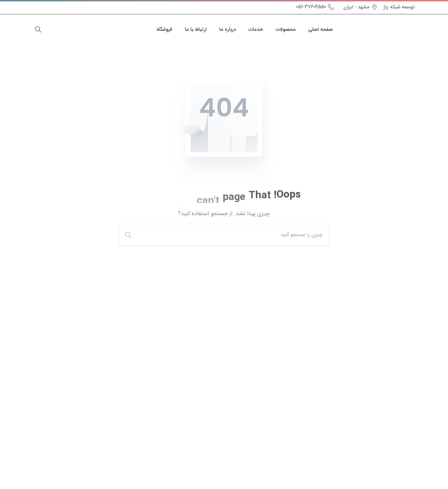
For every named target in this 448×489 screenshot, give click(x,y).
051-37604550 (315, 7)
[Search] (235, 235)
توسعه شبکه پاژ (399, 7)
